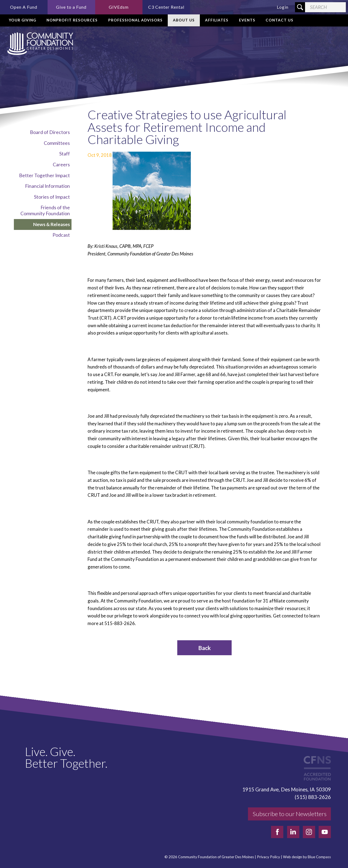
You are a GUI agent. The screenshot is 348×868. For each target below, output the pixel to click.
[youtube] (325, 832)
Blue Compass (319, 857)
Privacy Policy (268, 857)
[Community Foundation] (39, 44)
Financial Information (47, 186)
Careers (61, 165)
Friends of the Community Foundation (45, 210)
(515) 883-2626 (313, 797)
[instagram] (309, 832)
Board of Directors (50, 132)
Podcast (61, 235)
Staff (65, 154)
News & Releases (52, 224)
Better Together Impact (44, 175)
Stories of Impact (52, 197)
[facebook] (277, 832)
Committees (57, 143)
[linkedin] (293, 832)
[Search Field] (325, 7)
